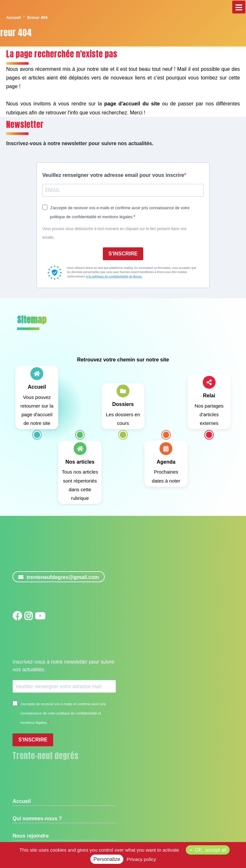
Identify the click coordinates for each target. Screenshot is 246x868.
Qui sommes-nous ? (37, 818)
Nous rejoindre (31, 836)
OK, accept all (208, 850)
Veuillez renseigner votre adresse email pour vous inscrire (113, 175)
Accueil (13, 17)
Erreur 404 (37, 17)
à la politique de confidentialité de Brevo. (114, 277)
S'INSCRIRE (123, 254)
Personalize (107, 859)
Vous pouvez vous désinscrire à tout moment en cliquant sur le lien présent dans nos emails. (114, 233)
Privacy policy (142, 859)
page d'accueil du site (132, 104)
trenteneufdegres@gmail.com (58, 577)
